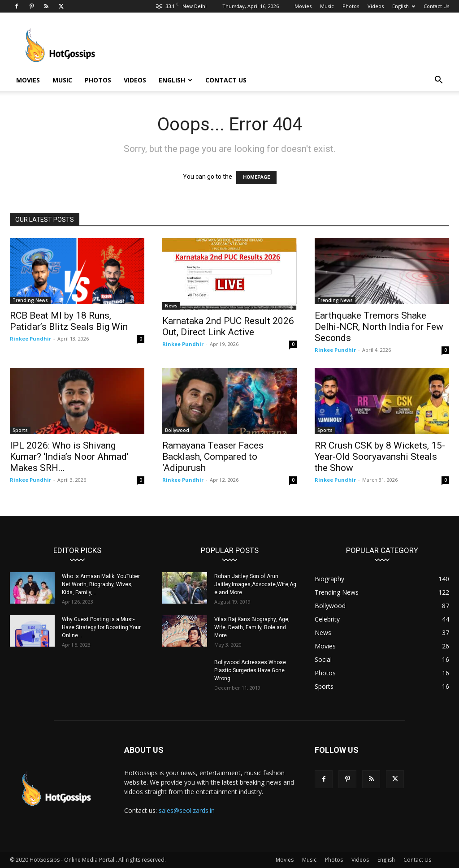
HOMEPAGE (256, 177)
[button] (438, 81)
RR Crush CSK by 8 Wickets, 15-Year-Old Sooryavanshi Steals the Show (380, 457)
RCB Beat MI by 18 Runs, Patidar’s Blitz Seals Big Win (69, 321)
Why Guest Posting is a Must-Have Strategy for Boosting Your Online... (101, 627)
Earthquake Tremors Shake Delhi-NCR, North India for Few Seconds (379, 327)
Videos (376, 6)
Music (327, 6)
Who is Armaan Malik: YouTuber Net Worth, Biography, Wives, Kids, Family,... (101, 584)
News (171, 306)
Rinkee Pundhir (30, 339)
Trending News (30, 300)
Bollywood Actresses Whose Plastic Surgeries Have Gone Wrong (250, 670)
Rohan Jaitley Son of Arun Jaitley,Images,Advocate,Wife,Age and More (255, 584)
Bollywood (177, 430)
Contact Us (436, 6)
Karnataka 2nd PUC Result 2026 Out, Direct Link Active (228, 326)
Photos (351, 6)
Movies (303, 6)
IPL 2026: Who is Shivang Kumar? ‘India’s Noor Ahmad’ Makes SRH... (69, 457)
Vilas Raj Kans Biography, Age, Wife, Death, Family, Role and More (252, 627)
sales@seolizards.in (187, 810)
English (404, 6)
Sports (20, 430)
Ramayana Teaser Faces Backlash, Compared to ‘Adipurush (213, 457)
